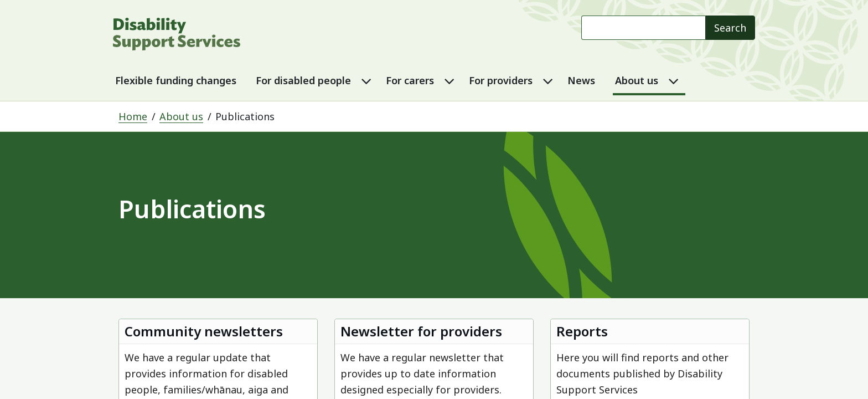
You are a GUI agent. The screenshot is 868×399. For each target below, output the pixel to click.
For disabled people (303, 80)
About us (637, 80)
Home (133, 116)
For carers (410, 80)
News (581, 80)
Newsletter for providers (421, 331)
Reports (582, 331)
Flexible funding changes (176, 80)
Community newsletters (204, 331)
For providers (501, 80)
